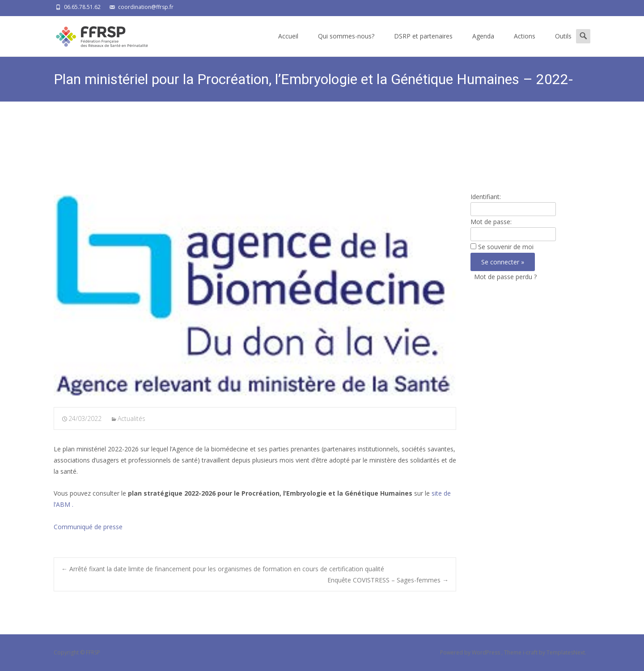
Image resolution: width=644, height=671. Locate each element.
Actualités (131, 418)
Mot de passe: (491, 222)
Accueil (288, 36)
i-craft (531, 652)
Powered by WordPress (471, 652)
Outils (563, 36)
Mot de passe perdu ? (505, 277)
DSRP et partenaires (423, 36)
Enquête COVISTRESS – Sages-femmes (388, 580)
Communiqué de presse (88, 527)
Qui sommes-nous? (346, 36)
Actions (525, 36)
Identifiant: (486, 197)
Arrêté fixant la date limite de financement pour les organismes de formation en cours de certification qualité (223, 569)
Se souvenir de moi (506, 247)
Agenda (483, 36)
